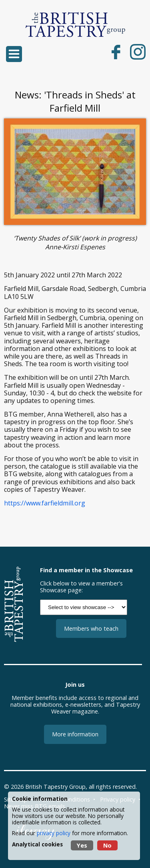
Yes (82, 845)
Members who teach (91, 628)
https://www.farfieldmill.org (45, 503)
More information (75, 734)
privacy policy (54, 833)
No (107, 845)
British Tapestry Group (55, 787)
